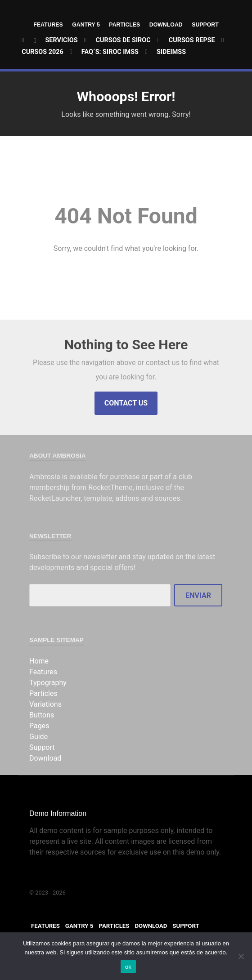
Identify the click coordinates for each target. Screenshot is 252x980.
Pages (39, 726)
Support (207, 24)
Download (167, 24)
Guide (38, 737)
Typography (48, 683)
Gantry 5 (85, 24)
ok (128, 967)
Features (46, 24)
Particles (125, 24)
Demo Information (58, 813)
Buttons (42, 715)
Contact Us (126, 403)
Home (39, 661)
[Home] (29, 41)
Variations (45, 704)
